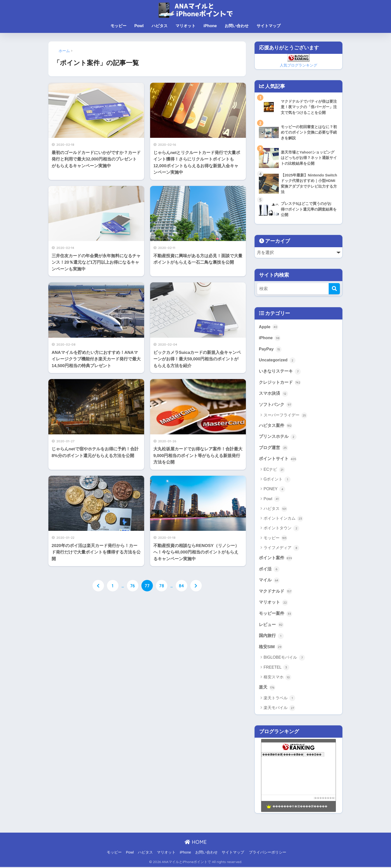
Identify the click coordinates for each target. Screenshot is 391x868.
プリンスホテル (278, 437)
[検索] (334, 289)
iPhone (210, 26)
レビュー (271, 626)
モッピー (118, 26)
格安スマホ (277, 678)
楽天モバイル (279, 709)
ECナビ (274, 470)
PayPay (270, 349)
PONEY (274, 490)
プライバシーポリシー (268, 853)
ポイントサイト (278, 460)
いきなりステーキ (280, 372)
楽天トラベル (279, 699)
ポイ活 (269, 570)
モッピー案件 (276, 614)
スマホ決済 (273, 394)
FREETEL (276, 668)
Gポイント (277, 480)
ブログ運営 (273, 448)
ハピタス (160, 26)
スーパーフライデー (285, 416)
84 (181, 586)
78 (162, 586)
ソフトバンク (276, 405)
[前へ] (98, 586)
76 (133, 586)
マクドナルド (276, 592)
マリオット (186, 26)
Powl (139, 26)
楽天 (267, 688)
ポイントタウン (281, 529)
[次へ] (196, 586)
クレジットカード (280, 383)
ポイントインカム (283, 519)
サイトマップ (269, 26)
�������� (324, 799)
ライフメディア (281, 549)
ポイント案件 (276, 559)
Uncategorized (277, 361)
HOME (196, 843)
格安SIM (271, 648)
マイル (269, 581)
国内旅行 (271, 637)
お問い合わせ (237, 26)
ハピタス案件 (276, 426)
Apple (269, 327)
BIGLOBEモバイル (284, 658)
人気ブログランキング (298, 65)
